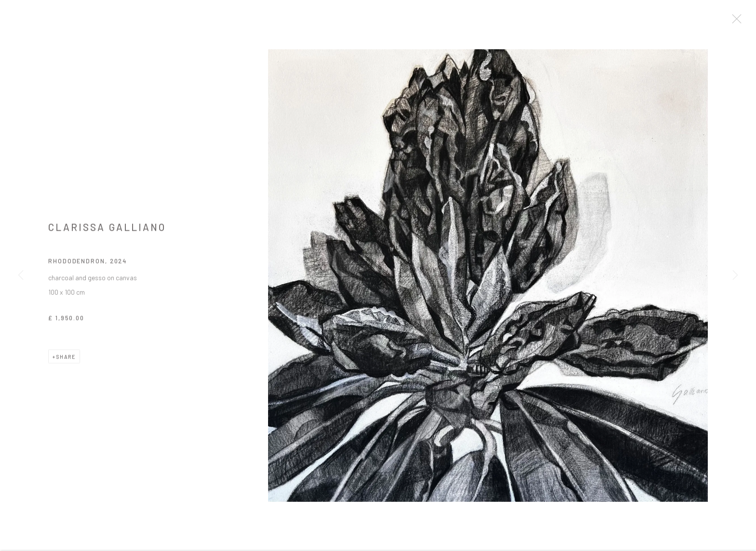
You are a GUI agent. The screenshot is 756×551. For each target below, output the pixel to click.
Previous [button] (21, 275)
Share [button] (66, 360)
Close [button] (736, 22)
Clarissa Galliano (107, 231)
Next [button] (735, 275)
